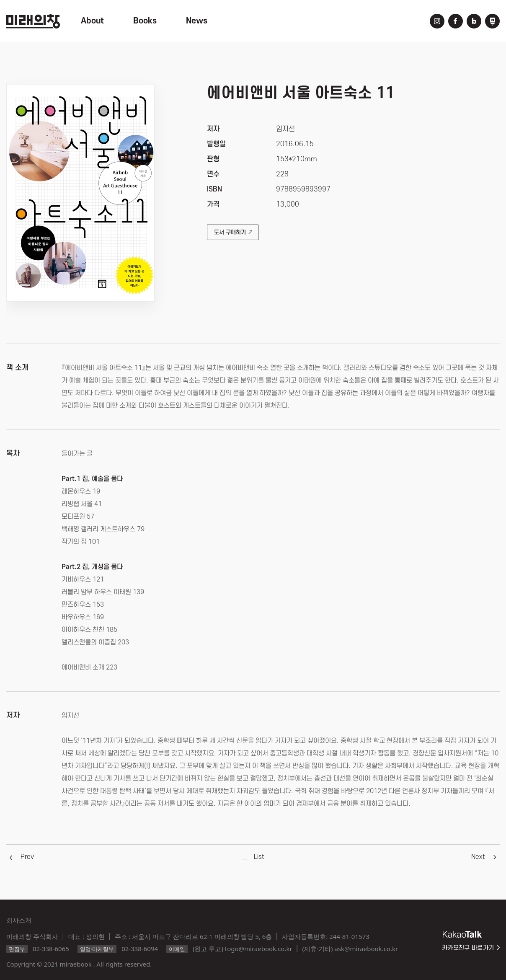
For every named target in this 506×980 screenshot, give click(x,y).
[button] (27, 857)
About (92, 21)
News (197, 21)
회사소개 (19, 920)
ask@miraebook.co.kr (366, 949)
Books (145, 21)
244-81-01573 (349, 936)
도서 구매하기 (233, 232)
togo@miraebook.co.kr (259, 949)
